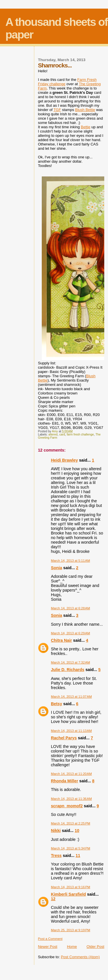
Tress (56, 855)
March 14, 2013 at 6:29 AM (71, 633)
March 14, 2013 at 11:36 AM (71, 799)
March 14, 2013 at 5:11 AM (71, 561)
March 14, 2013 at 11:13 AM (71, 731)
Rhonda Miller (65, 781)
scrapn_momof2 (67, 806)
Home (72, 947)
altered (53, 434)
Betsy (57, 704)
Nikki (56, 831)
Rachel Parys (64, 738)
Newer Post (48, 947)
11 (78, 855)
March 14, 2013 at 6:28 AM (71, 608)
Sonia (57, 568)
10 (77, 831)
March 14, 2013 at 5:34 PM (71, 848)
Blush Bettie (85, 110)
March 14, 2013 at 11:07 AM (71, 697)
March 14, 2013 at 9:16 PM (71, 887)
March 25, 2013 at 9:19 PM (71, 930)
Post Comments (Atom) (80, 957)
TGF (57, 110)
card (62, 434)
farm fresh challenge (80, 434)
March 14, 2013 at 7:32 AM (71, 662)
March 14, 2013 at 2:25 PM (71, 823)
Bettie (85, 127)
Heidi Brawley (65, 460)
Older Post (95, 947)
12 (53, 899)
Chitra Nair (61, 640)
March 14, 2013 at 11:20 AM (71, 774)
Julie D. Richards (68, 670)
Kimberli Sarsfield (69, 894)
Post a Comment (50, 939)
